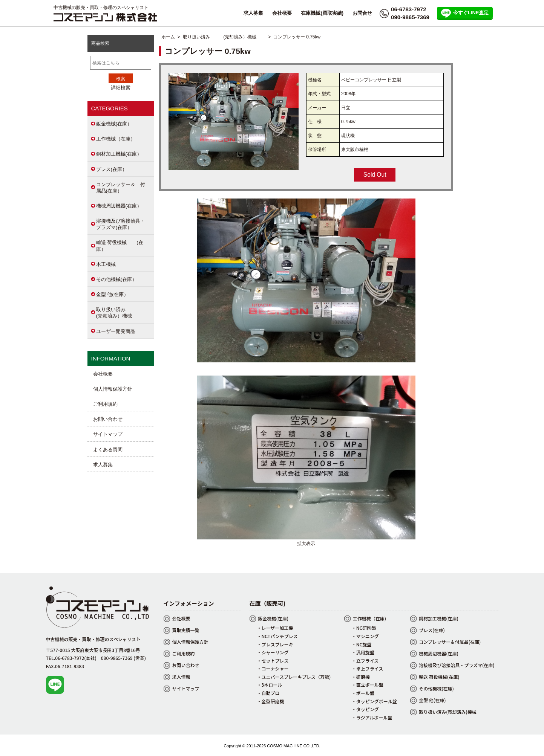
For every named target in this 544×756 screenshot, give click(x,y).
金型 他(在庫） (112, 294)
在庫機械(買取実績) (322, 13)
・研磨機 (361, 677)
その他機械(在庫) (436, 688)
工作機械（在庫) (369, 618)
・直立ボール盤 (368, 685)
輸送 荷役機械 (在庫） (120, 246)
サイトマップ (108, 434)
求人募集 (253, 13)
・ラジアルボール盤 (372, 717)
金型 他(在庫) (432, 700)
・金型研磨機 (271, 701)
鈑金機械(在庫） (114, 124)
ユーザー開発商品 (116, 331)
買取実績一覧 (186, 630)
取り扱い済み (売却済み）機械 (224, 37)
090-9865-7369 (410, 17)
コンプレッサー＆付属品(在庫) (450, 642)
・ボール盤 (363, 693)
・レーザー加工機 (275, 628)
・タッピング (365, 709)
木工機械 (106, 264)
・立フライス (365, 661)
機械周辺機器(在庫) (439, 653)
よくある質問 (108, 450)
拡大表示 (306, 541)
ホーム (168, 37)
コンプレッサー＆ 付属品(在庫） (121, 188)
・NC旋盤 (362, 644)
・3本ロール (270, 685)
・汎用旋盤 (363, 652)
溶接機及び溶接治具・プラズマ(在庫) (457, 665)
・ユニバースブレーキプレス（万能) (294, 677)
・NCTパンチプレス (277, 636)
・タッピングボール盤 (374, 701)
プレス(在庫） (112, 169)
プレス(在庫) (432, 630)
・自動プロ (268, 693)
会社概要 (282, 13)
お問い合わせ (108, 419)
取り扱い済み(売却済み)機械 (448, 712)
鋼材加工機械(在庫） (119, 154)
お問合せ (362, 13)
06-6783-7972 (408, 9)
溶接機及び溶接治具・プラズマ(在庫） (121, 224)
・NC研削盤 (364, 628)
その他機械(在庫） (116, 279)
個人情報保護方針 (113, 389)
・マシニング (365, 636)
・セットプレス (273, 661)
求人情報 (181, 677)
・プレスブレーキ (275, 644)
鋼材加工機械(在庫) (439, 618)
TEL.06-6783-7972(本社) (71, 658)
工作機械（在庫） (116, 139)
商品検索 (100, 43)
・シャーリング (273, 652)
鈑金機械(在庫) (274, 618)
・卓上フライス (368, 668)
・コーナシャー (273, 668)
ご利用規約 (105, 404)
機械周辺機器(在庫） (119, 206)
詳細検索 (121, 88)
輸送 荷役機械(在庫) (439, 677)
